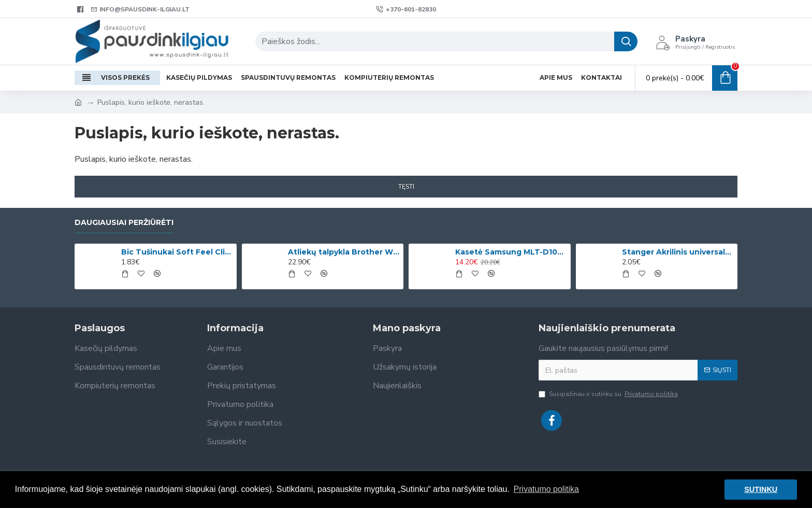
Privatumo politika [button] (546, 489)
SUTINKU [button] (761, 489)
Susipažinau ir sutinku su (609, 394)
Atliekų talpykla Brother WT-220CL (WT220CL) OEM (344, 252)
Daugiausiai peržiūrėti (124, 223)
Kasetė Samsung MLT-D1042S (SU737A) (511, 252)
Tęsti (406, 187)
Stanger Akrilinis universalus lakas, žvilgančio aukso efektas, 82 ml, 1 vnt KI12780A (678, 252)
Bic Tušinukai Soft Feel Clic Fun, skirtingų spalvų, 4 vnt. (177, 252)
